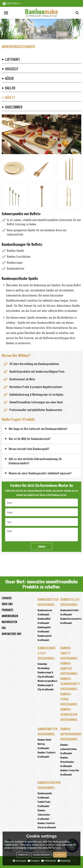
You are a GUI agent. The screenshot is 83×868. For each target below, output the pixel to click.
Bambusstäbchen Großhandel (47, 785)
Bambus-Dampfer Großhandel (69, 668)
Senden (42, 547)
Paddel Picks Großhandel (44, 804)
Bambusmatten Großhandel (47, 731)
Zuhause (7, 598)
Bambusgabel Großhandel (44, 629)
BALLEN (10, 88)
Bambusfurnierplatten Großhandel (72, 621)
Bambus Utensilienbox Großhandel (67, 762)
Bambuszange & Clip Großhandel (47, 653)
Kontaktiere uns (12, 634)
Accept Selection (41, 855)
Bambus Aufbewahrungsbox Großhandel (70, 734)
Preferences (49, 861)
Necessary (19, 861)
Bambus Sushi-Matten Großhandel (45, 744)
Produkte (8, 610)
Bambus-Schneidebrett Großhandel (70, 684)
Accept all (60, 855)
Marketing (64, 861)
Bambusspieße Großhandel (45, 795)
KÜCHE (10, 78)
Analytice (34, 861)
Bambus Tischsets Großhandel (47, 754)
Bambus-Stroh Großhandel (69, 699)
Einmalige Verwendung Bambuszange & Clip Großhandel (46, 670)
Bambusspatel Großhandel (45, 638)
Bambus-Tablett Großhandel (69, 653)
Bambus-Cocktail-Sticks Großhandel (47, 825)
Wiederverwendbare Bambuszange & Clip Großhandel (47, 685)
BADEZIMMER (14, 107)
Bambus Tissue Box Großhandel (70, 772)
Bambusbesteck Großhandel (47, 602)
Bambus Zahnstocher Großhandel (44, 814)
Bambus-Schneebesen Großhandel (69, 714)
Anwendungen (10, 616)
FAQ (4, 628)
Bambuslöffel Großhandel (44, 621)
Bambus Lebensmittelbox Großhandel (69, 749)
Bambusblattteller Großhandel (70, 612)
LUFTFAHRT (13, 59)
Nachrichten (9, 622)
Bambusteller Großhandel (70, 602)
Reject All (23, 855)
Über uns (7, 604)
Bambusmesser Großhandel (45, 612)
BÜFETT (10, 97)
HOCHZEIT (12, 69)
